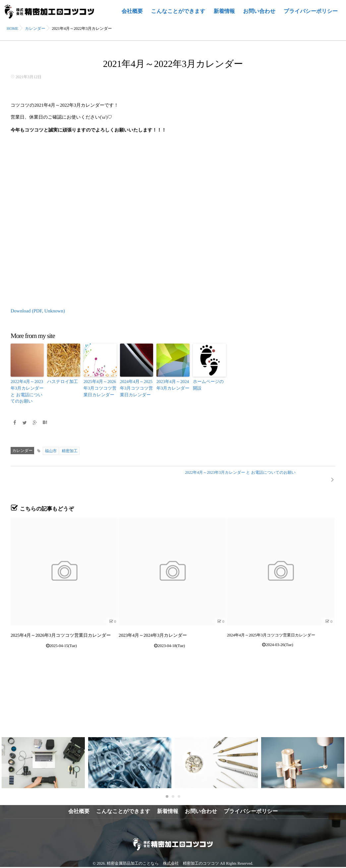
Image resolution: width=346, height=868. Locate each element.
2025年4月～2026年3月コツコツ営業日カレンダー (99, 387)
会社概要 (132, 15)
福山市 (51, 448)
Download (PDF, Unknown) (37, 311)
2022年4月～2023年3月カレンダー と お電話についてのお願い (26, 390)
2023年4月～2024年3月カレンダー (172, 384)
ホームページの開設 (209, 384)
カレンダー (22, 448)
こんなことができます (178, 15)
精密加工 (70, 448)
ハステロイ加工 (61, 381)
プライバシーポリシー (311, 15)
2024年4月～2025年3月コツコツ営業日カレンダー (135, 387)
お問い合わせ (259, 15)
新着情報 (224, 15)
